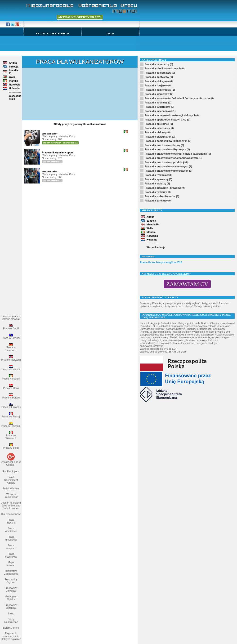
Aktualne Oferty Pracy (53, 34)
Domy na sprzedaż (11, 621)
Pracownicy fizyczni (11, 581)
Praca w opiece (11, 547)
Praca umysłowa (11, 538)
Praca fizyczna (11, 521)
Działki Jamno (11, 628)
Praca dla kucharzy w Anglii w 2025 (161, 262)
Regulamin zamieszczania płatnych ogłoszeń (11, 636)
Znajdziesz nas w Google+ (11, 463)
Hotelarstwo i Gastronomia (11, 572)
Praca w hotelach (11, 530)
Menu (111, 34)
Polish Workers (11, 488)
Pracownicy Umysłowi (11, 589)
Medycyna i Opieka (11, 598)
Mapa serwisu (11, 564)
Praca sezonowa (11, 555)
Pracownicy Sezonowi (11, 606)
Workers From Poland (11, 496)
